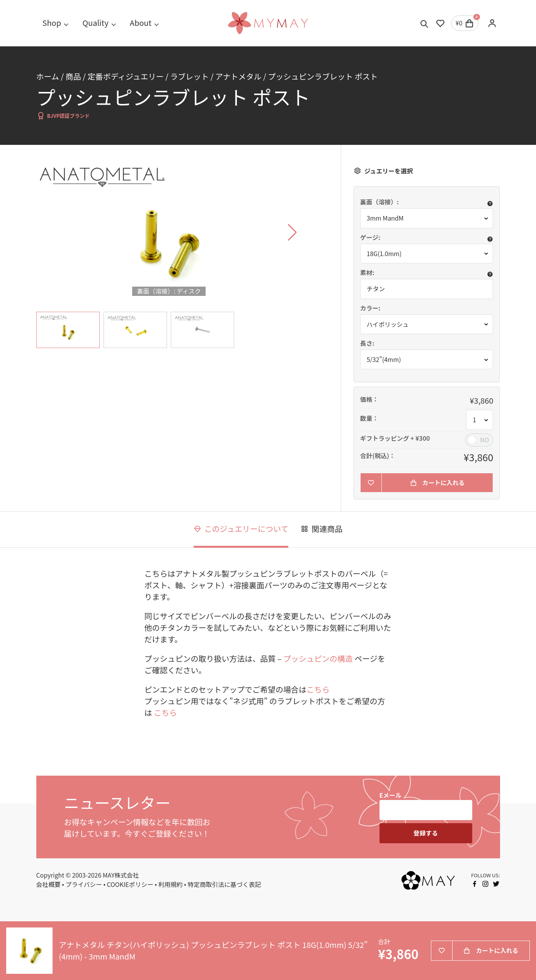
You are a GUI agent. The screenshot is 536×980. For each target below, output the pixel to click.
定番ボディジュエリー (125, 76)
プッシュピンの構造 (318, 659)
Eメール (391, 796)
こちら (318, 689)
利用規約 (170, 885)
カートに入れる (437, 483)
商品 (73, 76)
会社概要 (48, 885)
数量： (369, 419)
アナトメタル (238, 76)
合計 (384, 942)
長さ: (367, 343)
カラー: (370, 308)
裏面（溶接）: (379, 202)
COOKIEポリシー (130, 885)
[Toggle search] (425, 23)
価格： (369, 399)
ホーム (48, 76)
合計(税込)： (378, 456)
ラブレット (189, 76)
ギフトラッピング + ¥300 (395, 438)
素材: (367, 273)
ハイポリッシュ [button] (388, 324)
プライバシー (84, 885)
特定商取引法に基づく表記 (224, 885)
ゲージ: (370, 238)
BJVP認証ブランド (63, 116)
